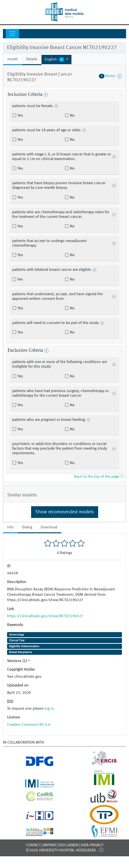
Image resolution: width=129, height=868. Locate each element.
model (13, 59)
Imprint (50, 845)
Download (49, 527)
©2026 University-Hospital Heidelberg (61, 850)
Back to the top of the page (99, 477)
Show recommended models (65, 512)
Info (10, 527)
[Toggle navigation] (12, 34)
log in (49, 709)
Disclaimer (69, 845)
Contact (33, 845)
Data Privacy (92, 845)
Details (32, 59)
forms (110, 76)
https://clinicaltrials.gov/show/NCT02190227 (45, 616)
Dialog (27, 527)
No (72, 116)
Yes (20, 116)
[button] (56, 60)
